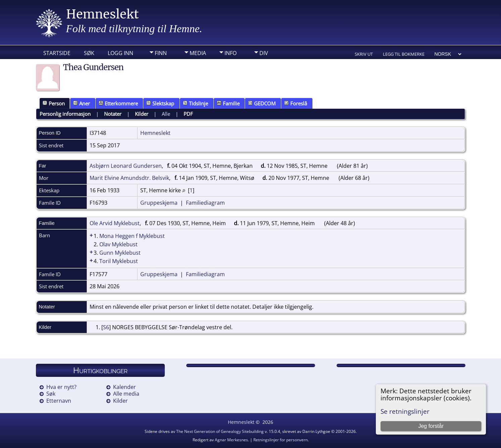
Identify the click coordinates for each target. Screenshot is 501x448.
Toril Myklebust (119, 261)
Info (231, 53)
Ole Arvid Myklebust (115, 223)
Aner (82, 103)
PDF (188, 114)
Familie (228, 103)
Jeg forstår (431, 426)
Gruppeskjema (159, 203)
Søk (89, 53)
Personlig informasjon (65, 114)
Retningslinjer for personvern (281, 440)
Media (198, 53)
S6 (106, 327)
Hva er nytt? (61, 387)
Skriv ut (364, 54)
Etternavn (59, 401)
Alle (166, 114)
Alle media (126, 394)
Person (54, 103)
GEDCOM (262, 103)
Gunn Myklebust (120, 253)
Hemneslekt (103, 14)
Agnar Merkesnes (231, 440)
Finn (161, 53)
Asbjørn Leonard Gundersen (126, 166)
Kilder (142, 114)
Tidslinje (195, 103)
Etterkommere (118, 103)
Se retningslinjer (405, 411)
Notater (113, 114)
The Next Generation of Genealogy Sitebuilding (220, 431)
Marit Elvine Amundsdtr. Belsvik (129, 178)
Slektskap (160, 103)
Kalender (124, 387)
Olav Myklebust (118, 244)
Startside (57, 53)
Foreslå (296, 103)
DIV (264, 53)
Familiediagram (205, 203)
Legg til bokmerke (404, 54)
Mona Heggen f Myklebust (132, 236)
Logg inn (120, 53)
